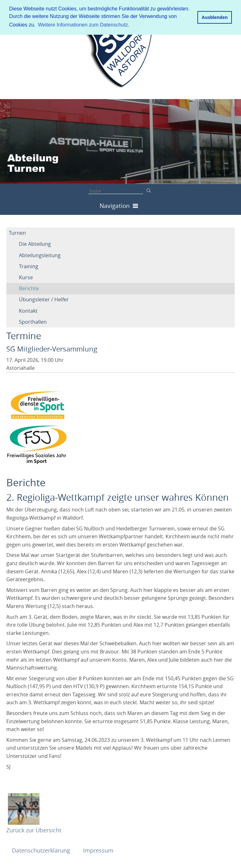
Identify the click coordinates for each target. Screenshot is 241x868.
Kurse (26, 277)
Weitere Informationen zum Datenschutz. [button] (84, 25)
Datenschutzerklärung (42, 850)
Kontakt (28, 311)
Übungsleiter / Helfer (44, 299)
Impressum (98, 850)
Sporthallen (33, 322)
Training (29, 266)
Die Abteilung (35, 244)
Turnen (17, 233)
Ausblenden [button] (214, 17)
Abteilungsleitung (40, 255)
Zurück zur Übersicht (34, 830)
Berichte (29, 288)
